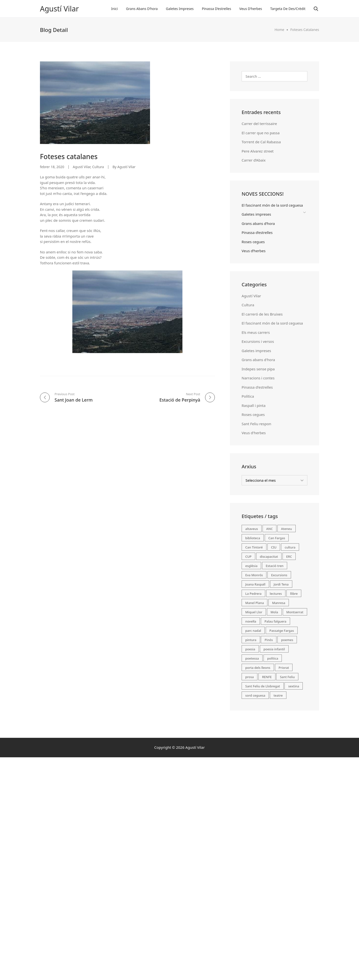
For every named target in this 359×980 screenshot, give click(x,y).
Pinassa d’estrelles (217, 9)
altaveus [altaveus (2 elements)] (252, 529)
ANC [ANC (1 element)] (269, 529)
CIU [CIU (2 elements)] (274, 547)
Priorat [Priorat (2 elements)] (284, 668)
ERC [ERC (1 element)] (289, 557)
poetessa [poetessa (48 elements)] (252, 658)
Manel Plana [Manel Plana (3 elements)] (255, 603)
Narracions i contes (258, 378)
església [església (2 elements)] (251, 566)
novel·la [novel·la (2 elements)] (251, 621)
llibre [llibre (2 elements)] (294, 594)
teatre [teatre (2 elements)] (278, 695)
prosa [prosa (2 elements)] (250, 677)
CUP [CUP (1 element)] (248, 557)
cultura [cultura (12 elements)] (290, 547)
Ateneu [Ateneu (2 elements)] (287, 529)
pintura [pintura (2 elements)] (251, 640)
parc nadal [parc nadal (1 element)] (253, 631)
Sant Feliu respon (256, 424)
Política (248, 396)
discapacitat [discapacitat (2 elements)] (269, 557)
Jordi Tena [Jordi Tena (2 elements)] (281, 584)
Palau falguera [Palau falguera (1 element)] (275, 621)
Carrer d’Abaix (254, 160)
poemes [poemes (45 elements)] (287, 640)
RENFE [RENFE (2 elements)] (267, 677)
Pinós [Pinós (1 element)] (269, 640)
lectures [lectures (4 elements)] (276, 594)
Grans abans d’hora (142, 9)
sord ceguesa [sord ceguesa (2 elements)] (255, 695)
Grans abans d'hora (258, 360)
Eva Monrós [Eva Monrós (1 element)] (254, 575)
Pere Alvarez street (258, 151)
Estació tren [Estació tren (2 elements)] (275, 566)
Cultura (98, 167)
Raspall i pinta (254, 405)
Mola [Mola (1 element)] (274, 612)
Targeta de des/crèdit (288, 9)
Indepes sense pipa (258, 369)
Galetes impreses (180, 9)
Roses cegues (253, 242)
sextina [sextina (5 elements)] (294, 686)
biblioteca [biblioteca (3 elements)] (253, 538)
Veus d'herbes (254, 433)
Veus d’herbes (251, 9)
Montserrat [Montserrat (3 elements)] (295, 612)
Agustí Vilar (59, 9)
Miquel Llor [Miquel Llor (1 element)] (254, 612)
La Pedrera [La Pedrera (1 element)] (253, 594)
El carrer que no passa (261, 133)
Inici (114, 9)
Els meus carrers (256, 332)
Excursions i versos (258, 341)
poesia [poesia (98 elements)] (250, 649)
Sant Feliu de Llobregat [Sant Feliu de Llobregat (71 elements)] (263, 686)
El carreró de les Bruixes (262, 314)
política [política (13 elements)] (273, 658)
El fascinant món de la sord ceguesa (272, 205)
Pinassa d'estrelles (257, 387)
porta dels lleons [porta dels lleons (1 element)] (258, 668)
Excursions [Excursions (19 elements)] (279, 575)
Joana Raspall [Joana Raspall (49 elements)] (255, 584)
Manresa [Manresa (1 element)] (279, 603)
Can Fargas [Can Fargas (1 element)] (277, 538)
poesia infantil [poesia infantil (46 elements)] (274, 649)
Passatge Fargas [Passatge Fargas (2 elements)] (282, 631)
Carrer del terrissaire (259, 124)
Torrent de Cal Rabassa (261, 142)
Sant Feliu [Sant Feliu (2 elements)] (287, 677)
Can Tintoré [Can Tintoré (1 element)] (254, 547)
